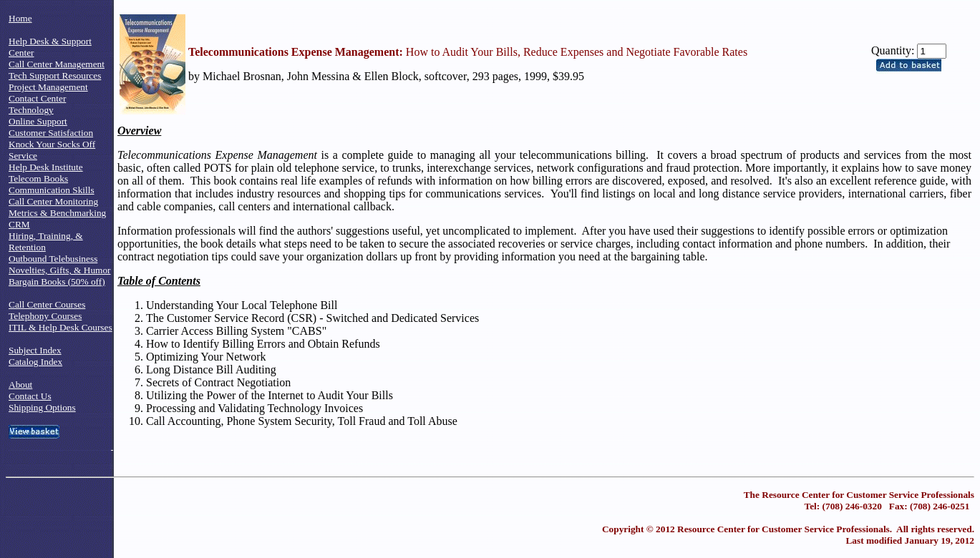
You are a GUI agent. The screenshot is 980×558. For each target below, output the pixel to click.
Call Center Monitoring (53, 201)
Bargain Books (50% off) (57, 282)
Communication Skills (52, 190)
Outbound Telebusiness (53, 259)
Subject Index (35, 350)
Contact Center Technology (37, 104)
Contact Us (30, 396)
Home (20, 18)
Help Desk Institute (46, 167)
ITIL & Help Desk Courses (60, 327)
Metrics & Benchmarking (57, 213)
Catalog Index (35, 362)
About (20, 385)
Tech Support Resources (55, 75)
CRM (19, 224)
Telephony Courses (45, 316)
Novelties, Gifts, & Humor (60, 270)
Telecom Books (38, 178)
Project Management (48, 87)
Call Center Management (57, 64)
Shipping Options (42, 407)
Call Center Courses (47, 304)
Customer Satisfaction (51, 133)
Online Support (38, 121)
